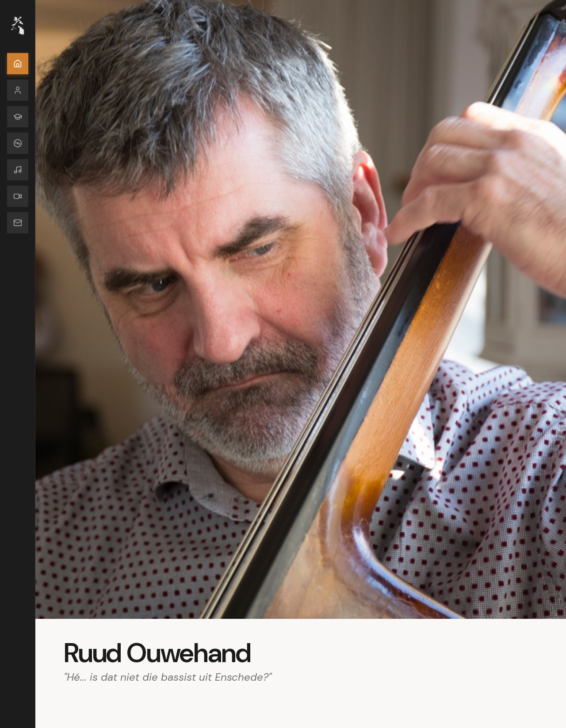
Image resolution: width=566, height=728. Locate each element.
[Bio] (18, 90)
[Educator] (18, 117)
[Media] (18, 196)
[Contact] (18, 223)
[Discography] (18, 143)
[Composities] (18, 170)
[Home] (18, 64)
